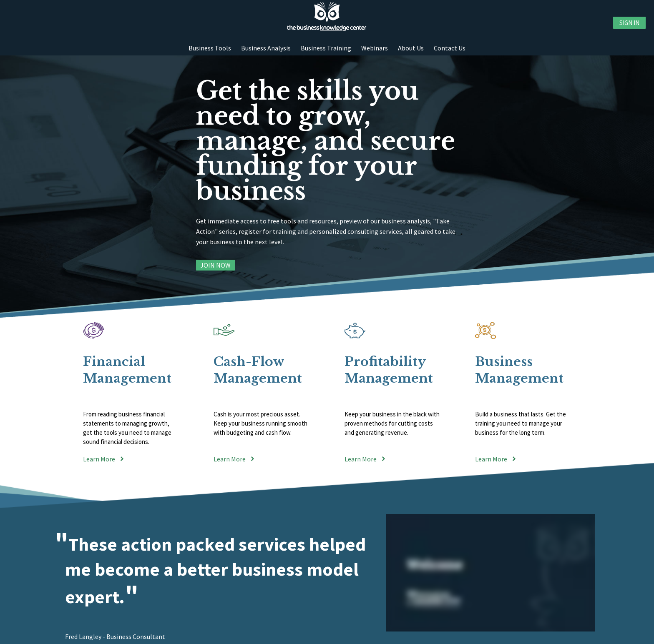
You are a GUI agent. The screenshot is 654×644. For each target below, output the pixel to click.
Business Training (326, 48)
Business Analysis (266, 48)
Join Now (215, 265)
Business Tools (210, 48)
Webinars (375, 48)
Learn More (99, 459)
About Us (411, 48)
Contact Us (450, 48)
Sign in (629, 23)
